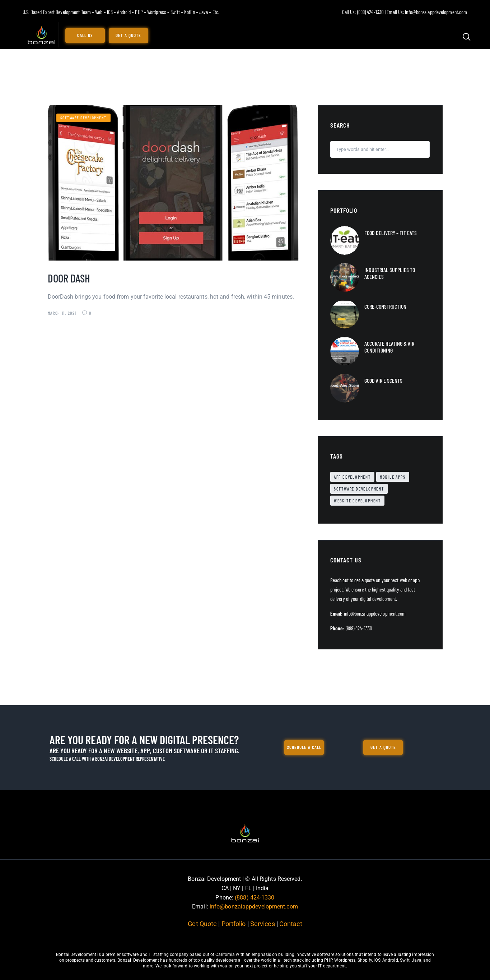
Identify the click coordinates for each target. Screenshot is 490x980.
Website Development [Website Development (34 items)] (357, 501)
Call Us (85, 35)
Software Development (83, 118)
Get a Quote (128, 35)
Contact (290, 924)
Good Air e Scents (383, 380)
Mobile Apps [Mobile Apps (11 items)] (393, 477)
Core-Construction (385, 306)
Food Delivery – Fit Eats (391, 233)
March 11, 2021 (63, 313)
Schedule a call (304, 747)
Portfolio (233, 924)
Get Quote (203, 924)
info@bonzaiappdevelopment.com (254, 907)
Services (263, 924)
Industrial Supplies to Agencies (390, 273)
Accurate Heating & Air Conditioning (389, 347)
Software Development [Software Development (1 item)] (359, 489)
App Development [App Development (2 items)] (352, 477)
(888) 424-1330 (255, 898)
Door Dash (69, 278)
